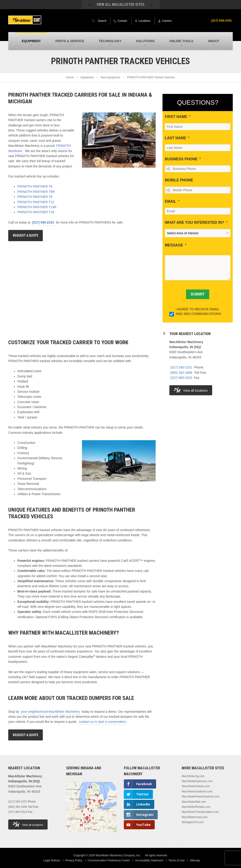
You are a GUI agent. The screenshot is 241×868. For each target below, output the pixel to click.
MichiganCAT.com (193, 822)
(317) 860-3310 (181, 378)
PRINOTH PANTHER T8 (35, 197)
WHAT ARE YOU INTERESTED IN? (194, 222)
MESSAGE (174, 245)
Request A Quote (26, 235)
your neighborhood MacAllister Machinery (50, 712)
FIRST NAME (176, 117)
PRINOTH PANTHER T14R (37, 207)
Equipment (87, 77)
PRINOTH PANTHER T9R (36, 192)
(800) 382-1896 (181, 373)
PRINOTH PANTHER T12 (36, 202)
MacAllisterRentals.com (196, 807)
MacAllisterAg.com (193, 776)
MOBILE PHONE (179, 180)
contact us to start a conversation (102, 722)
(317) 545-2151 (221, 20)
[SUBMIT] (198, 294)
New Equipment (110, 77)
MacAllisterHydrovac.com (197, 781)
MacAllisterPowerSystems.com (201, 797)
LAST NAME (175, 138)
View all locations (191, 390)
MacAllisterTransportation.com (200, 812)
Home (70, 77)
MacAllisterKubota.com (196, 786)
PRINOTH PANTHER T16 (36, 212)
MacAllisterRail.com (194, 802)
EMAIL (171, 201)
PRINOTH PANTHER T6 (35, 186)
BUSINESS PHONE (181, 159)
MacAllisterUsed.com (195, 817)
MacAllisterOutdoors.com (197, 792)
